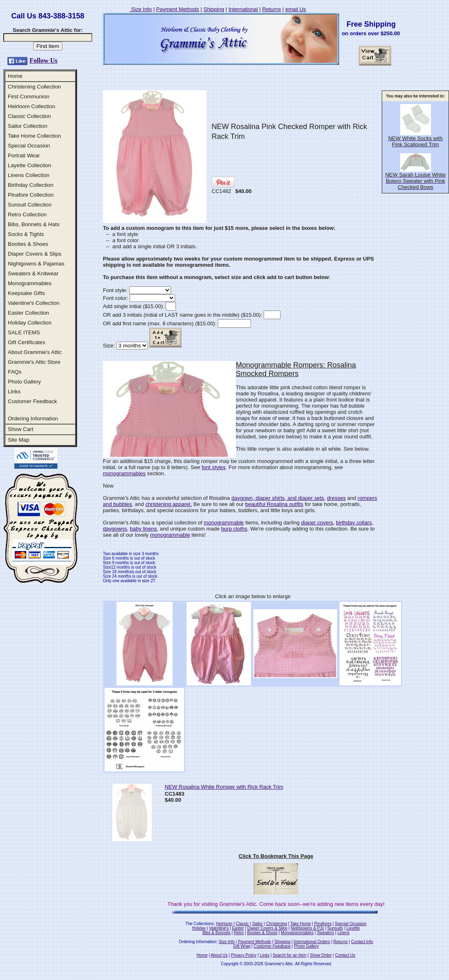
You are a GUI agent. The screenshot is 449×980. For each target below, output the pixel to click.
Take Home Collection (34, 136)
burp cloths (234, 529)
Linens (343, 933)
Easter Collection (28, 313)
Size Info (141, 9)
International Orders (312, 942)
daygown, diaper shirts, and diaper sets (278, 498)
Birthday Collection (31, 185)
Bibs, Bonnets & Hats (34, 224)
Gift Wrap (242, 946)
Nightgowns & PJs (307, 928)
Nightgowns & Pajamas (36, 264)
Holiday (199, 928)
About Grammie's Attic (35, 352)
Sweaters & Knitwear (33, 273)
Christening (277, 924)
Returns (272, 9)
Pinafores (323, 924)
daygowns (115, 529)
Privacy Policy (244, 955)
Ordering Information (33, 419)
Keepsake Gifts (26, 293)
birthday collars (354, 523)
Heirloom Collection (32, 106)
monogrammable (224, 523)
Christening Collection (34, 87)
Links (14, 391)
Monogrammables (30, 283)
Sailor (258, 924)
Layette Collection (30, 165)
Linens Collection (29, 175)
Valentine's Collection (34, 303)
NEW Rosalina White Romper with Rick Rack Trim (224, 787)
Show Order (320, 955)
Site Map (19, 440)
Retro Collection (27, 214)
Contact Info (362, 942)
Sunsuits (335, 928)
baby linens (144, 529)
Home (15, 76)
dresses (337, 498)
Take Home (300, 924)
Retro (239, 933)
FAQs (15, 372)
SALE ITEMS (24, 332)
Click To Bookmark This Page (276, 856)
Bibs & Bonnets (217, 933)
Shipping (214, 9)
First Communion (28, 96)
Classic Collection (29, 116)
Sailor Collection (27, 126)
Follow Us (43, 60)
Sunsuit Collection (30, 205)
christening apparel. (168, 504)
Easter (238, 928)
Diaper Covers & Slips (34, 254)
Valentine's (219, 928)
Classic (242, 924)
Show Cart (21, 429)
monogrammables (124, 473)
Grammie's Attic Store (34, 362)
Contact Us (345, 955)
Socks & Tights (26, 234)
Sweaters (326, 933)
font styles (214, 467)
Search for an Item (289, 955)
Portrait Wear (24, 155)
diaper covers (317, 523)
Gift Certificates (26, 342)
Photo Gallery (24, 382)
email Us (296, 9)
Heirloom (224, 924)
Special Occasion (29, 146)
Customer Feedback (32, 401)
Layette (353, 928)
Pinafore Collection (31, 195)
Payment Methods (178, 9)
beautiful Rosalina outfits (274, 504)
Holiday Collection (30, 323)
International (243, 9)
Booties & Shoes (28, 244)
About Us (219, 955)
